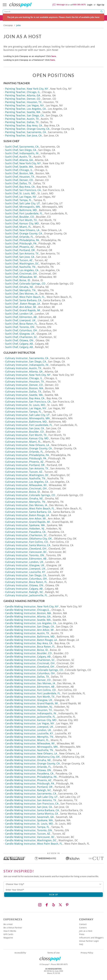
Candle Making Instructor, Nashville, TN (29, 750)
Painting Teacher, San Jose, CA (23, 135)
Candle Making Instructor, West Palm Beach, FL (34, 844)
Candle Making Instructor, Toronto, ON (29, 830)
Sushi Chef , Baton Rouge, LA (23, 304)
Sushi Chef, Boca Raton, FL (21, 324)
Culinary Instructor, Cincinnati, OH (26, 488)
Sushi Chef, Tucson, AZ (19, 260)
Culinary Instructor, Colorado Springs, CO (30, 495)
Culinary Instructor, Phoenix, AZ (24, 462)
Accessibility (20, 953)
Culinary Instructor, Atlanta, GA (24, 371)
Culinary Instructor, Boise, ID (23, 492)
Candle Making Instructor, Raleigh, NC (28, 790)
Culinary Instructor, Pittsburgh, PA (26, 458)
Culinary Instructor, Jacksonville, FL (26, 595)
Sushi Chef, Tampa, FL (18, 200)
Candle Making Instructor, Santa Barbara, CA (32, 810)
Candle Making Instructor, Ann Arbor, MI (29, 630)
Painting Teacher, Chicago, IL (23, 92)
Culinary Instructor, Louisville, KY (25, 572)
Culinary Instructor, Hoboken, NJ (25, 528)
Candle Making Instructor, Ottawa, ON (28, 770)
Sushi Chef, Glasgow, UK (20, 334)
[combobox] (53, 884)
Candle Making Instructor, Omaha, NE (28, 760)
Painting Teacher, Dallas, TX (22, 122)
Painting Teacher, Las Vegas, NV (24, 105)
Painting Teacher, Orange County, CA (27, 129)
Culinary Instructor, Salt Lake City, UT (27, 415)
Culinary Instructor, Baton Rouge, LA (27, 515)
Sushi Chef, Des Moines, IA (21, 294)
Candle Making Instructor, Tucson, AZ (28, 834)
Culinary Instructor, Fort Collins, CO (27, 542)
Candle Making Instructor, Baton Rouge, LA (31, 640)
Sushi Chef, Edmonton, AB (21, 317)
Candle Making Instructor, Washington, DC (31, 840)
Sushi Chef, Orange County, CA (24, 233)
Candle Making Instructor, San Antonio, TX (31, 800)
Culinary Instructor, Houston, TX (25, 382)
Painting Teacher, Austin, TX (22, 119)
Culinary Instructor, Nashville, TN (25, 478)
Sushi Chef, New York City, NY (23, 163)
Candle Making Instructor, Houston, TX (28, 710)
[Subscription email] (53, 890)
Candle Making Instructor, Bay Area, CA (29, 643)
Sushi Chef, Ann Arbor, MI (21, 307)
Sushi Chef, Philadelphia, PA (22, 240)
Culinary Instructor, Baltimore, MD (26, 422)
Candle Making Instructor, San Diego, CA (30, 626)
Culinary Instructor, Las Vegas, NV (26, 408)
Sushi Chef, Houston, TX (20, 177)
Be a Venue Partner (13, 928)
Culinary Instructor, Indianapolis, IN (27, 365)
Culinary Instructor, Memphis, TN (25, 502)
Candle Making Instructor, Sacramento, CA (31, 793)
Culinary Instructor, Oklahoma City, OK (28, 539)
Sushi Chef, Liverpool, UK (20, 320)
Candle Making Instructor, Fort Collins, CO (31, 690)
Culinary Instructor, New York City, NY (28, 375)
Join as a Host (86, 931)
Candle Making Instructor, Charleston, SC (30, 660)
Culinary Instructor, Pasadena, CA (25, 532)
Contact (83, 924)
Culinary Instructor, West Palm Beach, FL (30, 508)
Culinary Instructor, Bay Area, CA (25, 398)
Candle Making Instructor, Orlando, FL (28, 767)
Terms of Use (53, 953)
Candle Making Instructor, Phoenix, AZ (28, 780)
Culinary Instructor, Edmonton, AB (26, 559)
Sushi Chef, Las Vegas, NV (21, 197)
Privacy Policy (87, 953)
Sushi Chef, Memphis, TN (20, 290)
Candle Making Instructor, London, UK (28, 730)
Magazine (8, 938)
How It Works (10, 931)
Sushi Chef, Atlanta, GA (19, 160)
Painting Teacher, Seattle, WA (23, 112)
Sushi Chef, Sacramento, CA (22, 147)
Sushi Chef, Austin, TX (18, 157)
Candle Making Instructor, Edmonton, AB (30, 687)
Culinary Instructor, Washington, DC (27, 475)
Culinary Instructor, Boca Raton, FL (26, 582)
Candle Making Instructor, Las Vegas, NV (30, 723)
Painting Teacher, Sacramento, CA (26, 132)
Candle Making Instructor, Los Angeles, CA (31, 623)
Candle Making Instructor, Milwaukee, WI (30, 743)
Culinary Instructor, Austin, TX (23, 368)
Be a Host (8, 924)
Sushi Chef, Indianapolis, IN (22, 153)
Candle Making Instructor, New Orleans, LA (31, 753)
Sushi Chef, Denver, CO (19, 180)
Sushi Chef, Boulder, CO (20, 217)
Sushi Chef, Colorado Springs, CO (25, 284)
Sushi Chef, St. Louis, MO (20, 193)
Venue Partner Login (89, 941)
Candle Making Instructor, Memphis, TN (29, 737)
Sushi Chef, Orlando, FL (19, 237)
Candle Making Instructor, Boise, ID (27, 650)
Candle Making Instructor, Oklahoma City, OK (32, 757)
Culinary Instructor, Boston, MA (24, 388)
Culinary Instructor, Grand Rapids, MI (28, 522)
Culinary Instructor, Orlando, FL (24, 452)
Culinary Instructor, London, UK (24, 562)
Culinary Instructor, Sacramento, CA (27, 358)
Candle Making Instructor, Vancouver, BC (30, 837)
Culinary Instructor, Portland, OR (25, 465)
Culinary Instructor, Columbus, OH (26, 579)
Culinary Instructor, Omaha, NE (24, 498)
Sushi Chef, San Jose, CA (20, 257)
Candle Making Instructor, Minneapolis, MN (31, 747)
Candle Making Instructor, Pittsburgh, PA (30, 783)
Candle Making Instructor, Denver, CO (28, 680)
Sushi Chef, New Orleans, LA (22, 230)
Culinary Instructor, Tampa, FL (23, 412)
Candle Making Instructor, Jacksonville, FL (30, 717)
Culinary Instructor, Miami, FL (23, 442)
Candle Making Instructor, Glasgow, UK (29, 700)
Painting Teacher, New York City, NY (27, 89)
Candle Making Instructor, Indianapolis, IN (31, 713)
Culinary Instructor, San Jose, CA (25, 428)
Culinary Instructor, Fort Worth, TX (26, 435)
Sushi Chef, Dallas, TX (18, 183)
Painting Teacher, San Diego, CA (24, 115)
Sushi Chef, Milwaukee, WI (21, 277)
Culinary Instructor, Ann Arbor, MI (25, 518)
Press (82, 934)
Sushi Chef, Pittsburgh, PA (21, 243)
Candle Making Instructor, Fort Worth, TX (30, 697)
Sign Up (101, 5)
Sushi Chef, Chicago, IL (19, 170)
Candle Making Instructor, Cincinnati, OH (30, 663)
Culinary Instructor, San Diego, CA (26, 361)
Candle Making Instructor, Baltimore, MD (30, 636)
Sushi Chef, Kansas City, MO (22, 223)
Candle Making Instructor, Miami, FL (27, 740)
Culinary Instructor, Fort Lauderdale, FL (29, 425)
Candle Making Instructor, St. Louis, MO (29, 824)
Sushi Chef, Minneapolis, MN (23, 207)
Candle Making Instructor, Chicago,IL (27, 610)
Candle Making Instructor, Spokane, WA (29, 820)
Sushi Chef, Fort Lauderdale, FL (24, 213)
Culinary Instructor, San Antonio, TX (27, 468)
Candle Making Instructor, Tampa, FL (27, 827)
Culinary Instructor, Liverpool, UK (25, 569)
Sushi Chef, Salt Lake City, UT (23, 203)
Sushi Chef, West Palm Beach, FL (25, 297)
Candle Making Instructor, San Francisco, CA (32, 804)
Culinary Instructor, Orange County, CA (28, 448)
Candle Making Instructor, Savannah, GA (29, 817)
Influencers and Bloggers (91, 938)
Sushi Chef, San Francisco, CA (23, 190)
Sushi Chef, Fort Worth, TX (21, 220)
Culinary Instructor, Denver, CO (24, 385)
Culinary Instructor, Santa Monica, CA (28, 545)
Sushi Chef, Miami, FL (18, 227)
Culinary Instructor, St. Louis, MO (25, 405)
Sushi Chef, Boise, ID (18, 280)
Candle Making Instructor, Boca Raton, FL (30, 647)
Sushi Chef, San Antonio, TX (22, 253)
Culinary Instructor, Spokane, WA (25, 525)
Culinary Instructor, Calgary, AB (24, 589)
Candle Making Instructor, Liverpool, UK (29, 727)
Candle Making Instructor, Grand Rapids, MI (32, 703)
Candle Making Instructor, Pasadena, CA (29, 773)
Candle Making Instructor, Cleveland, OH (30, 667)
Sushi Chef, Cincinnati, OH (21, 273)
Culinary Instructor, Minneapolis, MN (28, 418)
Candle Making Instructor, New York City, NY (32, 606)
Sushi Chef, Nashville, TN (20, 267)
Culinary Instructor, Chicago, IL (24, 378)
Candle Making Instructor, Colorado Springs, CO (34, 670)
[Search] (53, 12)
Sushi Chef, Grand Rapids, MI (23, 310)
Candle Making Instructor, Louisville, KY (29, 733)
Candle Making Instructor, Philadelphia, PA (31, 777)
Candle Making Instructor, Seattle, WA (28, 620)
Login (90, 5)
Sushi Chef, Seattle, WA (19, 167)
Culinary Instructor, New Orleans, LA (27, 445)
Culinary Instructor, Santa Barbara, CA (28, 512)
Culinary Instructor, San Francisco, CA (28, 402)
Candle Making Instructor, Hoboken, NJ (29, 707)
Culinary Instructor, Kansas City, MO (27, 438)
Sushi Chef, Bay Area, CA (20, 187)
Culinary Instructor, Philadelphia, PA (27, 455)
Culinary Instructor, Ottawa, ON (24, 585)
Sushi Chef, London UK (19, 314)
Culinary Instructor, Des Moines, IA (26, 505)
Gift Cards (8, 934)
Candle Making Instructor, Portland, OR (29, 787)
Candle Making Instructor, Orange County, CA (32, 763)
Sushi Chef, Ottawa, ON (19, 340)
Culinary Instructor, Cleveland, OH (26, 549)
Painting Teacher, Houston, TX (23, 102)
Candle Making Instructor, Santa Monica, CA (32, 814)
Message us (62, 5)
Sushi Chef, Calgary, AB (19, 344)
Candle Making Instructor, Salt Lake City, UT (31, 797)
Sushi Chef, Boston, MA (19, 173)
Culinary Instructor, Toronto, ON (25, 555)
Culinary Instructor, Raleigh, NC (24, 592)
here (54, 56)
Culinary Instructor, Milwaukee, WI (26, 485)
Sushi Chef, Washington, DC (22, 263)
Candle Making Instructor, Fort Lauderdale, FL (33, 693)
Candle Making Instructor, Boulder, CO (28, 653)
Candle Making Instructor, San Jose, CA (29, 807)
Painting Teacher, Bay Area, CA (24, 125)
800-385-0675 (79, 5)
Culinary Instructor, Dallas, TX (23, 392)
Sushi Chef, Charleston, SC (21, 337)
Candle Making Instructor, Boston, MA (28, 613)
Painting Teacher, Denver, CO (23, 99)
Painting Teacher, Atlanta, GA (23, 95)
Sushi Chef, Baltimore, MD (21, 210)
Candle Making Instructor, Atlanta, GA (28, 616)
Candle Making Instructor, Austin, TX (27, 633)
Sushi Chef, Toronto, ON (20, 327)
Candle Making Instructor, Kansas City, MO (31, 720)
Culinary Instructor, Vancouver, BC (26, 552)
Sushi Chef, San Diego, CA (21, 150)
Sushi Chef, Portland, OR (20, 250)
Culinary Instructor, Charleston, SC (26, 535)
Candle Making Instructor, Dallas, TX (27, 677)
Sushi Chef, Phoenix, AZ (19, 247)
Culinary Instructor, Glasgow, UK (25, 565)
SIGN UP (54, 895)
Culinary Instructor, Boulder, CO (25, 432)
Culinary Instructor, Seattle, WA (24, 395)
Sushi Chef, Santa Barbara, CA (23, 300)
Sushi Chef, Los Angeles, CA (22, 270)
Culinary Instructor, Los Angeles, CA (27, 482)
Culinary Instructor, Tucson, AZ (24, 472)
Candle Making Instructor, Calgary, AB (28, 657)
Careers (83, 928)
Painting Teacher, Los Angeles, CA (25, 109)
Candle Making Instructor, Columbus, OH (30, 673)
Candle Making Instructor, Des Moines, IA (30, 683)
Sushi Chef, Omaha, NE (19, 287)
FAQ (81, 944)
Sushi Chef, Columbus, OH (21, 330)
